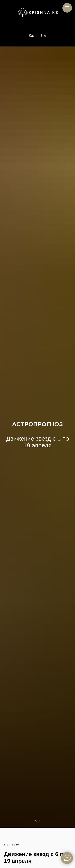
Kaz (32, 36)
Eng (43, 36)
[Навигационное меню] (67, 8)
